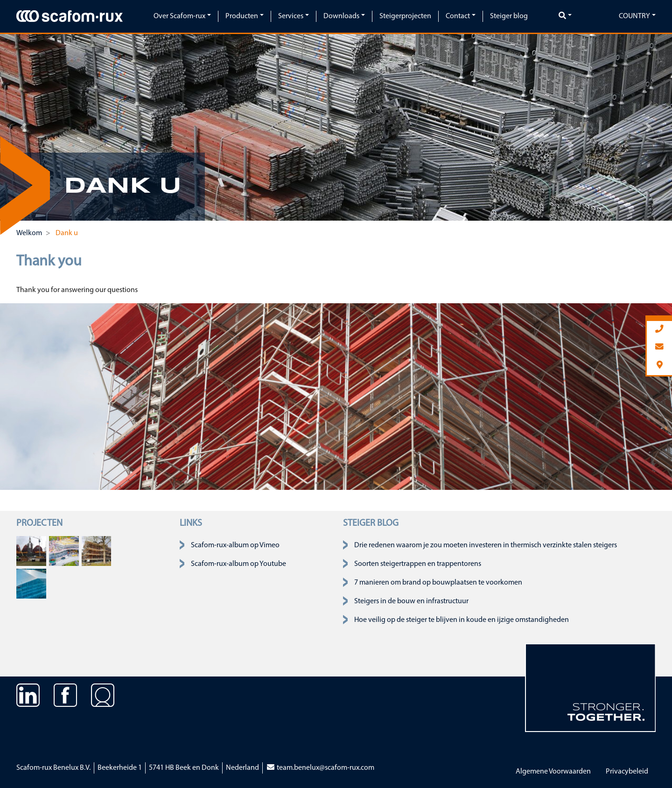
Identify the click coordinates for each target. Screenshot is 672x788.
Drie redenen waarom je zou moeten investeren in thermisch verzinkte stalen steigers (486, 545)
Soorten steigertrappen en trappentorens (418, 564)
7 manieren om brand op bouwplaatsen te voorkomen (438, 583)
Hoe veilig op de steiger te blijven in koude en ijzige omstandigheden (462, 620)
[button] (24, 127)
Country (634, 16)
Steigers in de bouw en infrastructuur (411, 601)
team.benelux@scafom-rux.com (320, 768)
